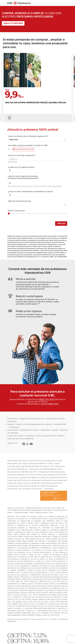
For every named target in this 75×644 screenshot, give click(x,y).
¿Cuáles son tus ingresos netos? (21, 167)
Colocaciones (13, 430)
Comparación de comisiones (42, 510)
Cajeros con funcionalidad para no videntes (34, 424)
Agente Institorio (42, 513)
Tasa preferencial (24, 149)
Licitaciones (12, 419)
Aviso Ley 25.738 (49, 508)
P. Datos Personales (21, 513)
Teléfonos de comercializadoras (21, 439)
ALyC (51, 513)
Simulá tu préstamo (13, 23)
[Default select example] (37, 140)
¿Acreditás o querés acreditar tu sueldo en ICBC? (28, 145)
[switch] (10, 149)
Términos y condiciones (16, 508)
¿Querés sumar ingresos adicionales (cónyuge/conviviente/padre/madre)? (23, 177)
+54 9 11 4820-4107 (49, 404)
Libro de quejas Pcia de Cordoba (50, 436)
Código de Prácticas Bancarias (32, 419)
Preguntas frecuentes (29, 430)
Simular (61, 224)
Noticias (11, 424)
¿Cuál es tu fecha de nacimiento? (22, 155)
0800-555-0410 (46, 399)
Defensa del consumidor (22, 510)
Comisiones (49, 489)
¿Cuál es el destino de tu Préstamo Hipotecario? (28, 136)
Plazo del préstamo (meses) (19, 201)
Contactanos (14, 427)
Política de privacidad (34, 508)
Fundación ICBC (60, 424)
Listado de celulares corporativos (21, 436)
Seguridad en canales (49, 430)
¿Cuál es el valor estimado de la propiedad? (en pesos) (30, 192)
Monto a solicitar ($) (16, 211)
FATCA (32, 513)
